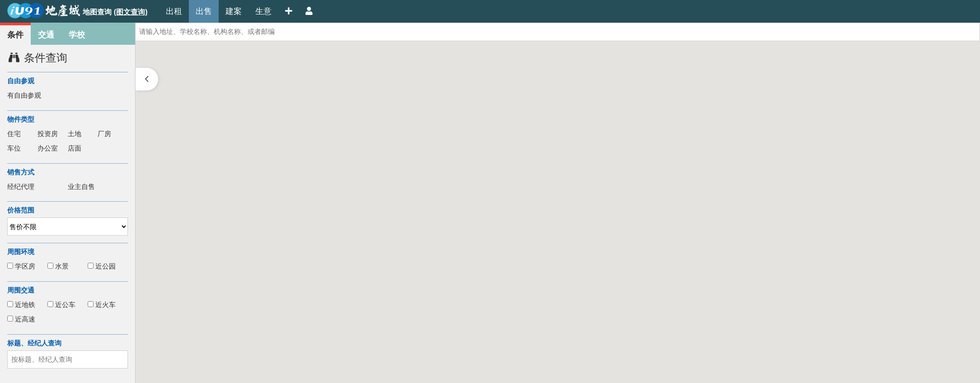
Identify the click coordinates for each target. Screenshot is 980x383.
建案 (234, 11)
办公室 (48, 148)
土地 (75, 134)
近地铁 (21, 305)
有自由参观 (24, 95)
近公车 (61, 305)
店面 (75, 148)
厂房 (104, 134)
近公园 (102, 266)
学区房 (21, 266)
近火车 (102, 305)
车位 (14, 148)
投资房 (48, 134)
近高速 (21, 319)
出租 (174, 11)
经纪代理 (21, 187)
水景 (58, 266)
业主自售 (81, 187)
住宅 (14, 134)
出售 (204, 11)
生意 (263, 11)
